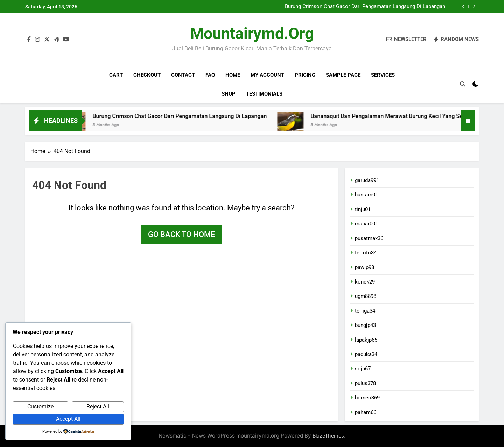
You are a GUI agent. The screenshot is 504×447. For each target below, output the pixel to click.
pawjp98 (365, 267)
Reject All (98, 407)
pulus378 (365, 383)
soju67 (363, 369)
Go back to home (181, 234)
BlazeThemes (328, 436)
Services (383, 75)
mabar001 (366, 224)
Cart (116, 75)
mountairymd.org (252, 33)
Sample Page (343, 75)
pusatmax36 (369, 238)
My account (267, 75)
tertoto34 (366, 253)
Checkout (147, 75)
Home (233, 75)
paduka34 (366, 354)
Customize (40, 407)
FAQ (210, 75)
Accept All (68, 419)
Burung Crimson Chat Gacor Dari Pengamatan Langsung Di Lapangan (365, 7)
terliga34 (365, 311)
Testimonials (264, 94)
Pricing (305, 75)
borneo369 (367, 398)
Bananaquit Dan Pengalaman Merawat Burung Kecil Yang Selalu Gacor (409, 116)
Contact (183, 75)
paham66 (366, 412)
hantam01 (366, 195)
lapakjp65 (366, 340)
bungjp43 (365, 325)
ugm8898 (366, 296)
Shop (229, 94)
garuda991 (367, 180)
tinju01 (363, 209)
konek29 (365, 282)
